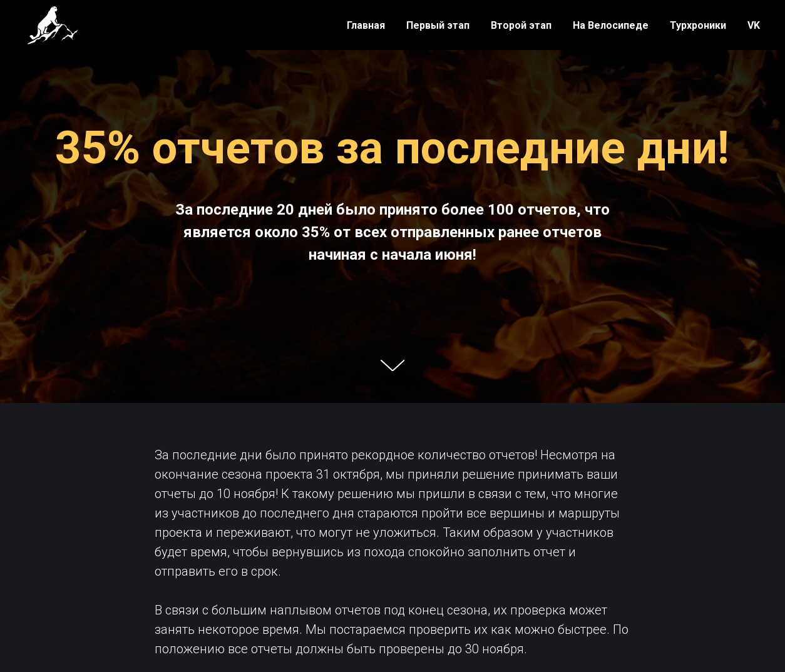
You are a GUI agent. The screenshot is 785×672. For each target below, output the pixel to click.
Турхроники (698, 25)
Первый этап (438, 25)
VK (754, 25)
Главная (366, 25)
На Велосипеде (611, 25)
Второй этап (521, 25)
